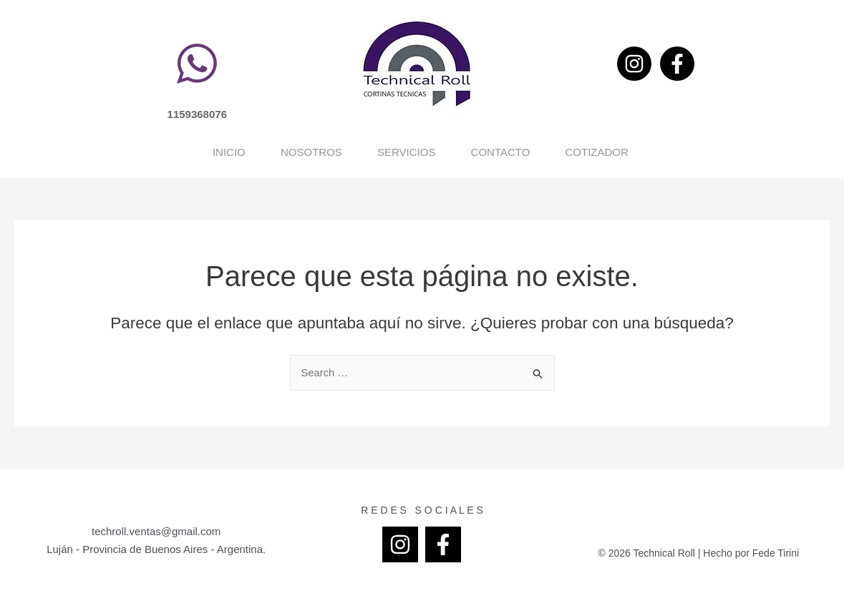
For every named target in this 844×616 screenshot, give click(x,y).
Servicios (390, 152)
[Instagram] (634, 64)
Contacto (556, 152)
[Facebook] (677, 64)
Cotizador (724, 152)
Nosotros (223, 152)
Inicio (68, 152)
